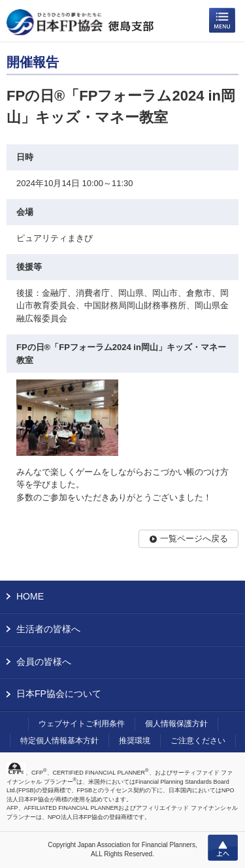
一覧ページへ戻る (194, 538)
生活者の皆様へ (48, 629)
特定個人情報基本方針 (59, 741)
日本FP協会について (59, 694)
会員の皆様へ (44, 662)
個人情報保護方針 (176, 724)
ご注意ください (198, 741)
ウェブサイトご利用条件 (82, 724)
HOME (30, 596)
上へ (223, 848)
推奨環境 (135, 741)
